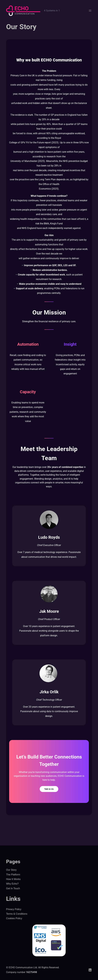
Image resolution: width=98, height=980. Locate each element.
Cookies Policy (14, 918)
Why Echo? (12, 884)
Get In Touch (13, 888)
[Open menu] (90, 11)
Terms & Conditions (17, 914)
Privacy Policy (14, 909)
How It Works (13, 879)
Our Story (11, 870)
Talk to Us (49, 789)
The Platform (13, 875)
